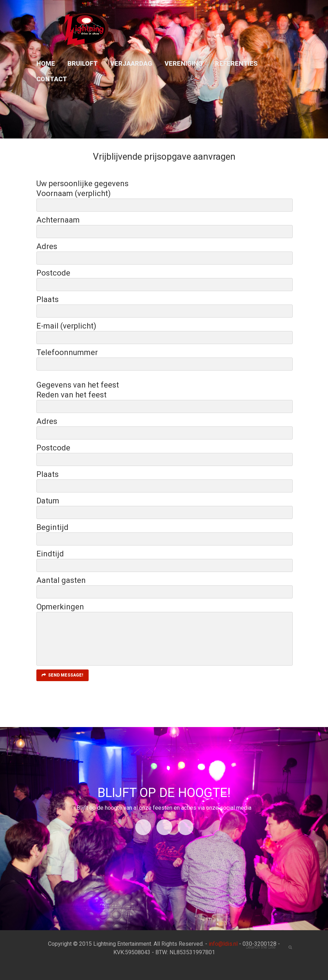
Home (46, 63)
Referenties (236, 63)
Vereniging (184, 63)
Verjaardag (131, 63)
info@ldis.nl (223, 944)
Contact (52, 79)
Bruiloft (83, 63)
